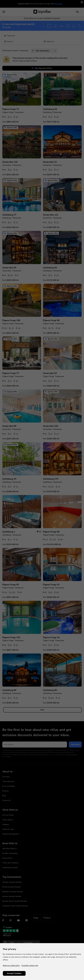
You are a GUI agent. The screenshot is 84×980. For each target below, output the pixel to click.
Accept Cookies (14, 973)
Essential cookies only (30, 966)
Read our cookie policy (11, 966)
